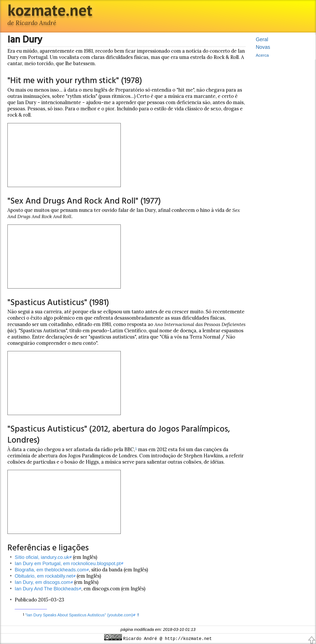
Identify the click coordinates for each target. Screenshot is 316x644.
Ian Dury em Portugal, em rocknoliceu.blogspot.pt (68, 563)
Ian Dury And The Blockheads (47, 589)
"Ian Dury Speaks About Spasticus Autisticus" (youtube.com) (79, 615)
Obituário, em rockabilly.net (44, 576)
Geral (262, 39)
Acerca (262, 55)
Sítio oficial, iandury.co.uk (42, 557)
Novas (263, 47)
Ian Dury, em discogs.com (43, 582)
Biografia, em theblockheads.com (50, 570)
